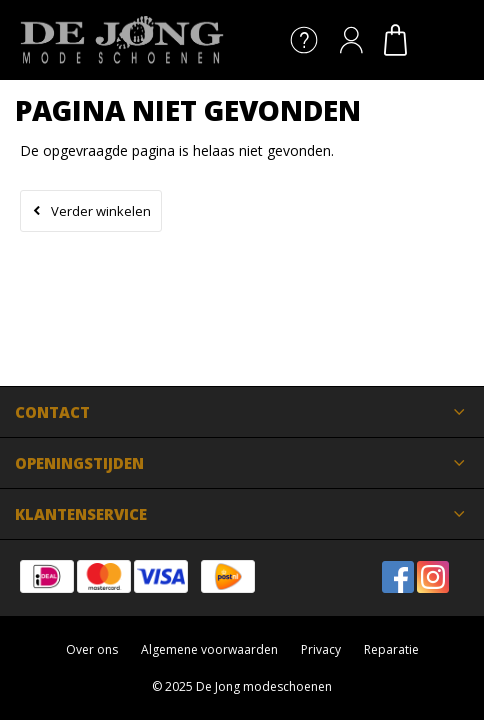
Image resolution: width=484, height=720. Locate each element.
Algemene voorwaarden (209, 649)
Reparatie (391, 649)
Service (304, 40)
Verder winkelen (101, 211)
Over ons (92, 649)
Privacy (321, 649)
